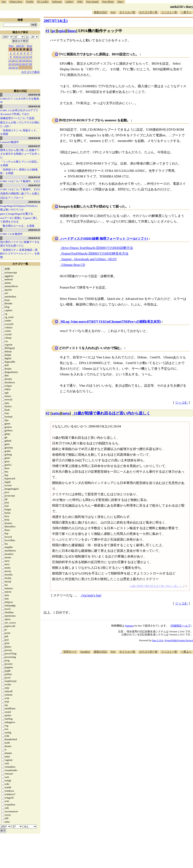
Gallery (70, 2)
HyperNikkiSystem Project (179, 640)
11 (20, 57)
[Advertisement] (138, 685)
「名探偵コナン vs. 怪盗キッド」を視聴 (19, 132)
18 (20, 60)
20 (27, 60)
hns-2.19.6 (158, 640)
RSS (113, 12)
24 (17, 64)
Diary (121, 2)
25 (20, 64)
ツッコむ (181, 403)
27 (27, 64)
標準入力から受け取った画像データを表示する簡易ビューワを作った (20, 154)
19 (24, 60)
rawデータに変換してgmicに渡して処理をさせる (19, 220)
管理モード (70, 652)
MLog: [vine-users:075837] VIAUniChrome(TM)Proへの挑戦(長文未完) (111, 322)
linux (72, 31)
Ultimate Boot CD (73, 265)
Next (29, 46)
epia (62, 31)
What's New (16, 2)
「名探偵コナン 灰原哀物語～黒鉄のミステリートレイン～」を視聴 (20, 253)
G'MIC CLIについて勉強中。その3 (20, 181)
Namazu (129, 626)
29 (10, 68)
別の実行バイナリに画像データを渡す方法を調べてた (20, 244)
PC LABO (43, 2)
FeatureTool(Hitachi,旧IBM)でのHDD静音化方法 (95, 253)
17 (17, 60)
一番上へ (186, 652)
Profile (30, 2)
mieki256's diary (182, 7)
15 (10, 60)
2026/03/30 (34, 95)
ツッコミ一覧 (169, 12)
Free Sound (92, 2)
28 (31, 64)
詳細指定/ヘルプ (181, 626)
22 (10, 64)
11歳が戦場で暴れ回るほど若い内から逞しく (112, 413)
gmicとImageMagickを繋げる (17, 214)
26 (24, 64)
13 (27, 57)
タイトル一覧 (127, 12)
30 (13, 68)
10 (17, 57)
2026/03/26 (34, 177)
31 (17, 68)
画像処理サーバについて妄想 (17, 118)
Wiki (80, 2)
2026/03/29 (34, 106)
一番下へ (186, 12)
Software (57, 2)
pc (54, 31)
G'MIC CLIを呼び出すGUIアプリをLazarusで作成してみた (19, 112)
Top (4, 2)
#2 (48, 413)
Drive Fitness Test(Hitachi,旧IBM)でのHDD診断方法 (97, 248)
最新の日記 (100, 12)
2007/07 (20, 46)
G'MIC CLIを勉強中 (12, 234)
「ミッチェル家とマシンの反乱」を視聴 (20, 163)
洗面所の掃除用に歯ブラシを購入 (20, 194)
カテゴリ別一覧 (148, 12)
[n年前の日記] (81, 21)
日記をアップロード (12, 198)
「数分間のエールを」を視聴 (17, 226)
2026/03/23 (34, 230)
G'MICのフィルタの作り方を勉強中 (20, 100)
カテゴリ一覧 (20, 264)
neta (66, 413)
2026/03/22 (34, 238)
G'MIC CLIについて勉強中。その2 (20, 189)
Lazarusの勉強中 (10, 142)
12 (24, 57)
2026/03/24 (34, 202)
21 (31, 60)
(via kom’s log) (91, 595)
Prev (11, 46)
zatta (56, 413)
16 (13, 60)
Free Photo (108, 2)
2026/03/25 (34, 185)
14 (31, 57)
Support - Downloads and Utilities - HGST (89, 259)
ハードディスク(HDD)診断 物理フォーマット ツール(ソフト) (104, 239)
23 (13, 64)
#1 (48, 31)
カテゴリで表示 (30, 72)
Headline (85, 652)
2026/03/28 (34, 138)
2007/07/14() (56, 21)
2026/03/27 (34, 146)
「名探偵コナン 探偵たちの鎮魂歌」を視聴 (19, 171)
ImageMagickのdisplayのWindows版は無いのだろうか (19, 208)
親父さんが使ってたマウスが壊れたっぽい (20, 124)
